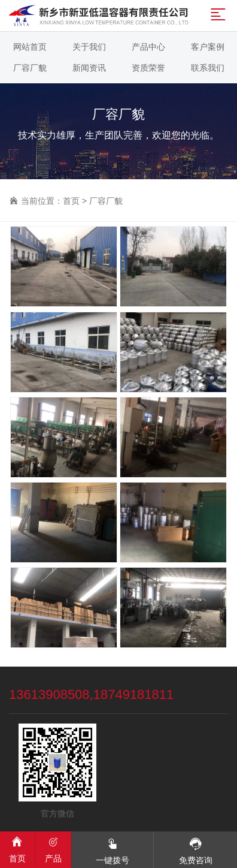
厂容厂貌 (106, 201)
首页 (71, 201)
